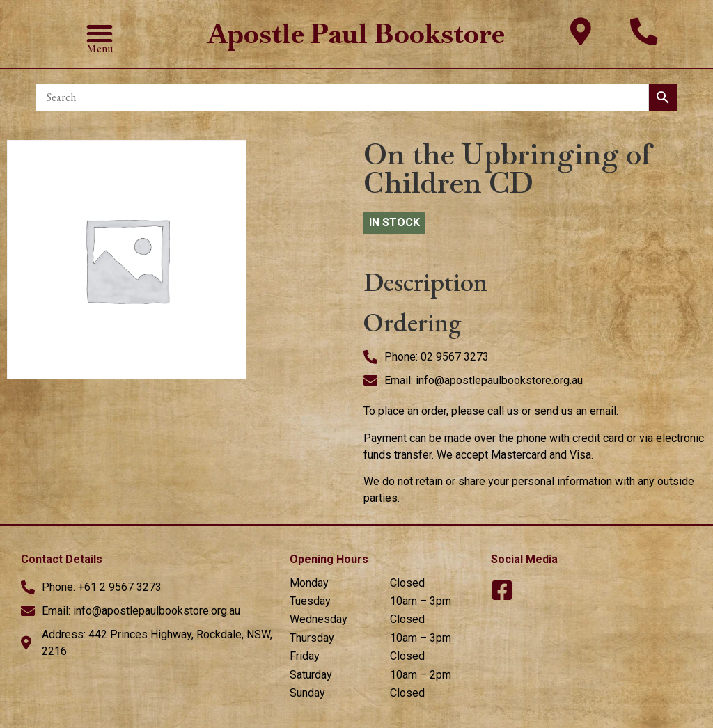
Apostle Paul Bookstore (356, 34)
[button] (100, 33)
